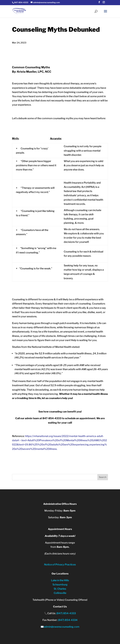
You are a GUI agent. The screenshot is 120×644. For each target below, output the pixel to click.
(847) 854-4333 (66, 613)
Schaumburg (60, 585)
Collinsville (60, 593)
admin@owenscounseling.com (62, 627)
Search (103, 477)
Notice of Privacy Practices (60, 565)
